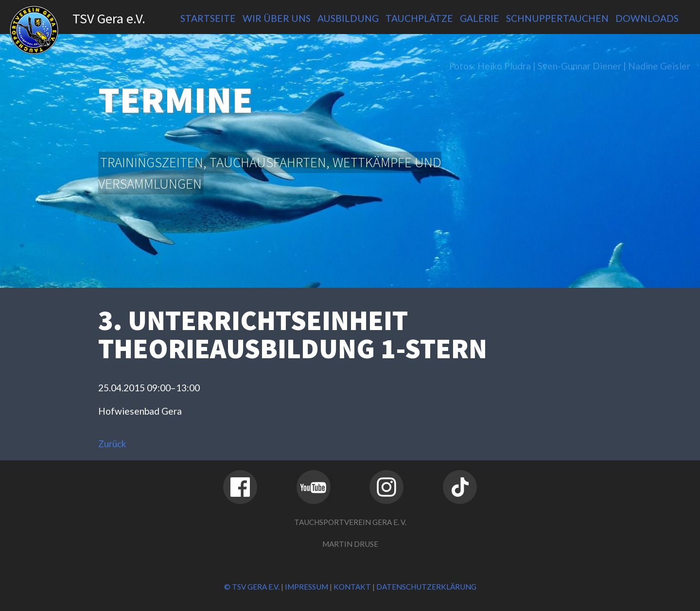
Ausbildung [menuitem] (348, 18)
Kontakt (352, 587)
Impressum (306, 587)
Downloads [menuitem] (647, 18)
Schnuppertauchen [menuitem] (557, 18)
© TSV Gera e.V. (252, 587)
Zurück (112, 444)
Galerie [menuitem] (480, 18)
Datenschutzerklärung (426, 587)
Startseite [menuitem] (208, 18)
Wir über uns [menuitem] (277, 18)
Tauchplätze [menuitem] (419, 18)
